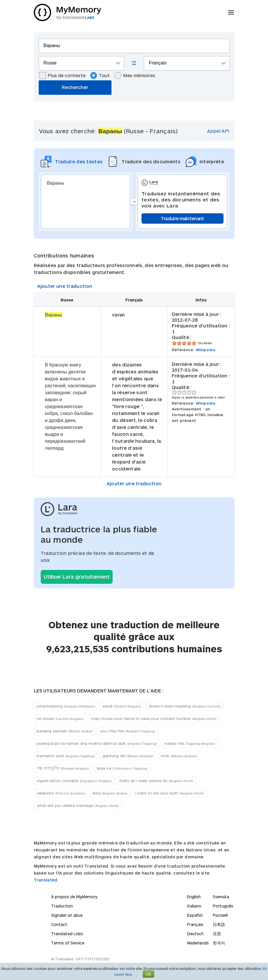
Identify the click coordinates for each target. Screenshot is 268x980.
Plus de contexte (62, 75)
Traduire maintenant (183, 218)
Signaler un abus (67, 915)
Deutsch (195, 934)
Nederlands (198, 943)
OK (148, 974)
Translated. (46, 880)
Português (223, 906)
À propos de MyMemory (74, 897)
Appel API (218, 131)
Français (195, 924)
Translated (67, 934)
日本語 (219, 924)
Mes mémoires (135, 75)
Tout (100, 75)
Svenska (221, 897)
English (194, 897)
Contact (59, 924)
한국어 (219, 943)
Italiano (194, 906)
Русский (220, 915)
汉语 (217, 934)
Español (195, 915)
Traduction (62, 906)
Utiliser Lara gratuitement (77, 577)
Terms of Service (68, 943)
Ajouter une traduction (65, 286)
